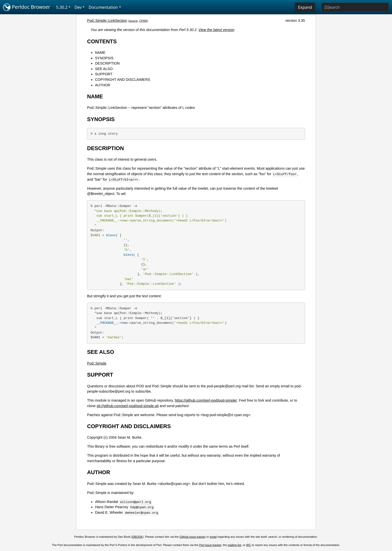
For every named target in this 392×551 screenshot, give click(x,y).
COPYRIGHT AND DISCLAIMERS (122, 80)
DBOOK (137, 537)
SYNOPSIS (104, 58)
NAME (100, 53)
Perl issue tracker (210, 545)
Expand (305, 7)
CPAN (143, 21)
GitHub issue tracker (192, 537)
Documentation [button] (103, 7)
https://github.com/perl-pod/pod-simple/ (206, 400)
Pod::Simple (97, 363)
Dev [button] (78, 7)
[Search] (355, 7)
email (213, 537)
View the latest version (216, 30)
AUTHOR (103, 85)
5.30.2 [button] (62, 7)
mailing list (234, 545)
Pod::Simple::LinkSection (107, 21)
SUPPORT (104, 74)
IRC (248, 545)
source (133, 21)
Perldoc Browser (27, 7)
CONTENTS (102, 41)
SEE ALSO (104, 69)
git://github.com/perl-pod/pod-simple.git (128, 406)
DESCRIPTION (107, 63)
